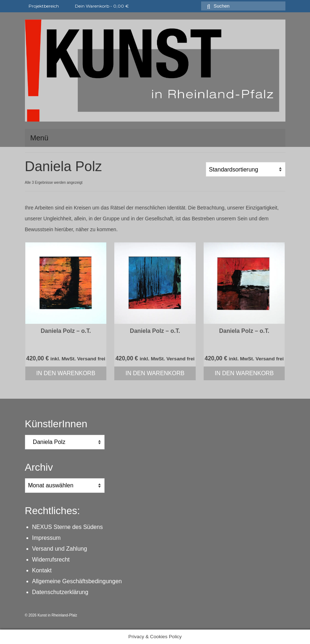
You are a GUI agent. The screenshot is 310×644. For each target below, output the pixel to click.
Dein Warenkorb (98, 6)
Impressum (46, 538)
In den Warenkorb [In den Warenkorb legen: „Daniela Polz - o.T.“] (66, 373)
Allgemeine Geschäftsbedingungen (77, 581)
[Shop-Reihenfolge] (246, 169)
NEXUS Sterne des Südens (68, 527)
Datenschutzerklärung (60, 592)
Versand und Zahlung (60, 549)
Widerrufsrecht (51, 560)
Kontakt (42, 570)
